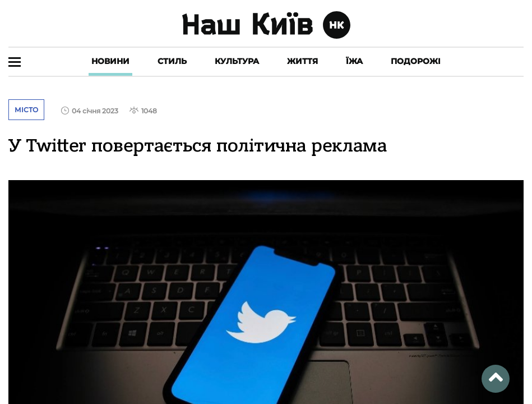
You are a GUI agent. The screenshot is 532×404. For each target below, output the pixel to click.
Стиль (172, 61)
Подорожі (416, 61)
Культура (237, 61)
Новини (110, 61)
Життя (302, 61)
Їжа (354, 61)
